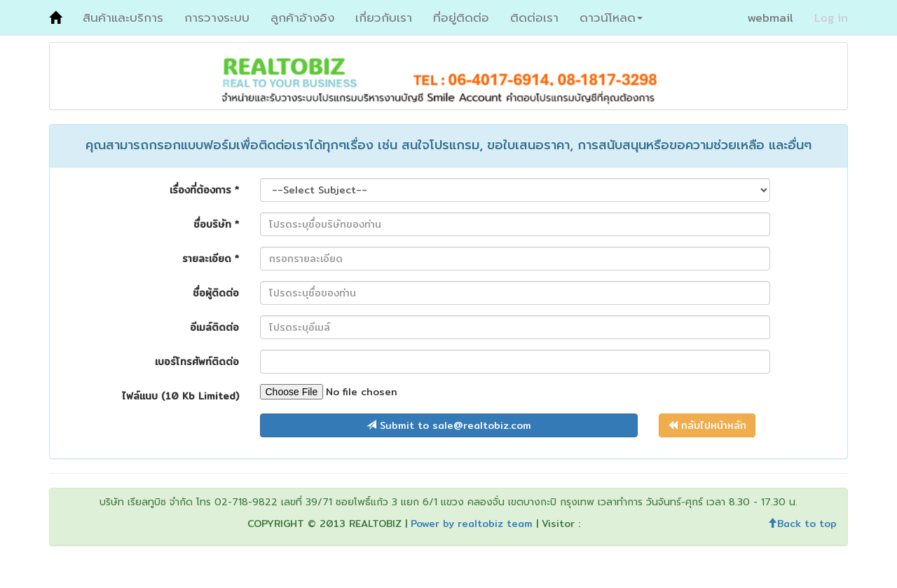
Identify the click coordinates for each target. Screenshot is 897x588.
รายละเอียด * (211, 258)
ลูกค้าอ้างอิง (302, 18)
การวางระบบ (217, 18)
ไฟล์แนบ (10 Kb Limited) (180, 396)
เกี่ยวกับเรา (384, 18)
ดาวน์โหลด (611, 18)
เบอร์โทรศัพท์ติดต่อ (197, 361)
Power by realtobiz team (472, 524)
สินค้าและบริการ (123, 18)
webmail (770, 18)
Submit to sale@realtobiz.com (449, 425)
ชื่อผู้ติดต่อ (216, 293)
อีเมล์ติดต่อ (214, 327)
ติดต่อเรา (534, 18)
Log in (831, 18)
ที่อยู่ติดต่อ (461, 18)
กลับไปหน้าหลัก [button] (707, 425)
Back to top (802, 524)
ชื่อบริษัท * (216, 224)
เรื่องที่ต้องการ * (204, 190)
